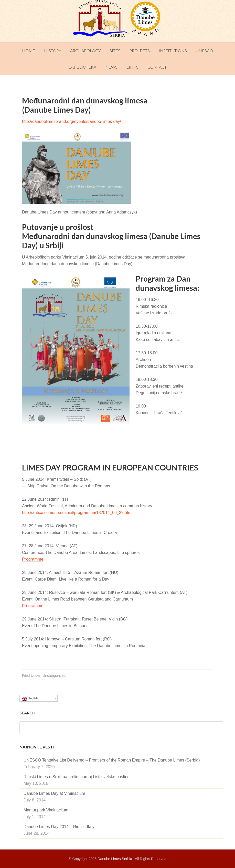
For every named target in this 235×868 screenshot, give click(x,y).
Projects (140, 51)
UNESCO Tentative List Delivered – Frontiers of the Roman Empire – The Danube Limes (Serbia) (112, 760)
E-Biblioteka (82, 67)
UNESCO (204, 51)
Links (132, 67)
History (53, 51)
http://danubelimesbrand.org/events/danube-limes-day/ (72, 121)
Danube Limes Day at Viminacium (54, 793)
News (111, 67)
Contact (157, 67)
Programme (33, 559)
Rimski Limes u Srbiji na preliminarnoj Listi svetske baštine (77, 777)
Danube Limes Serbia (117, 21)
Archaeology (85, 51)
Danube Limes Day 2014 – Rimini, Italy (59, 827)
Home (29, 51)
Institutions (173, 51)
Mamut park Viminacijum (46, 810)
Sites (115, 51)
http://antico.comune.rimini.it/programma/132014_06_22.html (77, 513)
